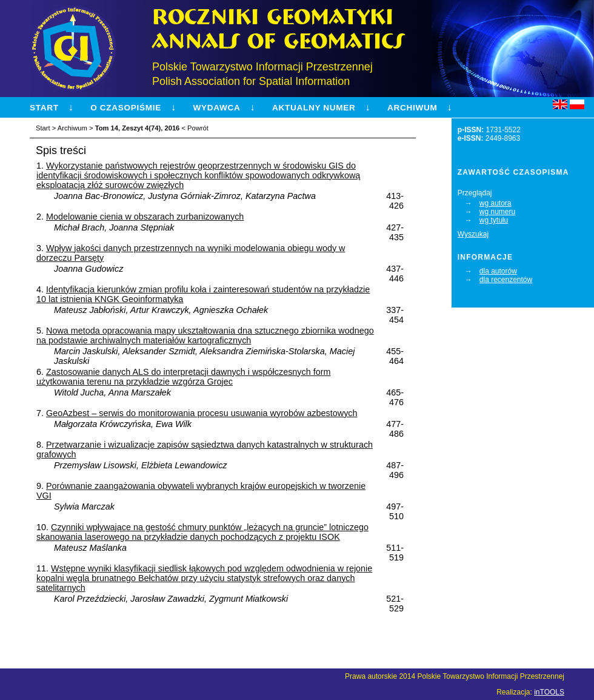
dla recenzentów (506, 280)
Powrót (198, 128)
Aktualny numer (314, 108)
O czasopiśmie (126, 108)
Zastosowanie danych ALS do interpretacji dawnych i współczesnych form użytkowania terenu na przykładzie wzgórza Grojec (184, 377)
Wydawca (216, 108)
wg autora (496, 203)
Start (44, 108)
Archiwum (412, 108)
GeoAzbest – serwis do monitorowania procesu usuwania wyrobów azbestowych (202, 413)
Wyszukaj (473, 234)
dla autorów (498, 271)
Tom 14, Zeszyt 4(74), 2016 (138, 128)
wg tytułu (494, 220)
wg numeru (497, 212)
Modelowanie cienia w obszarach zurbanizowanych (145, 217)
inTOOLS (549, 692)
